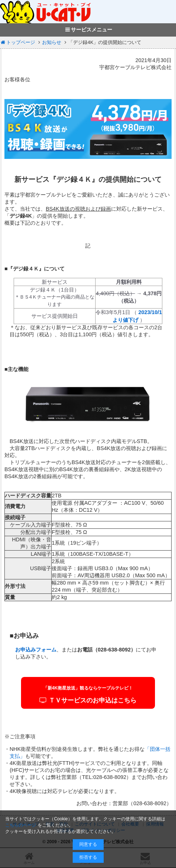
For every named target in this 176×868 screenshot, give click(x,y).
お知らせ (52, 42)
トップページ (18, 42)
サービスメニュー (88, 30)
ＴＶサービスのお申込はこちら (88, 695)
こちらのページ (21, 825)
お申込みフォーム (36, 650)
